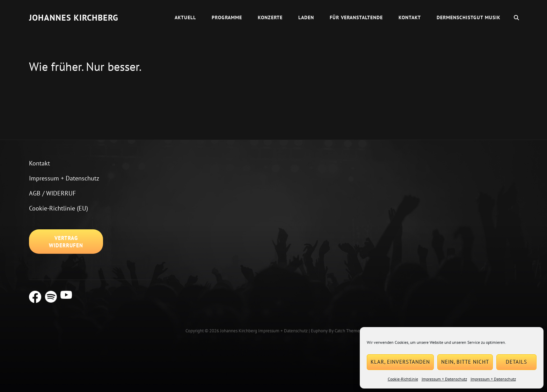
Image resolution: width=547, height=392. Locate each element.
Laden (306, 17)
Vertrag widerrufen (66, 242)
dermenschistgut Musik (469, 17)
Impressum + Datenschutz (444, 379)
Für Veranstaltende (356, 17)
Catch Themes (348, 331)
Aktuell (185, 17)
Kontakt (410, 17)
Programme (227, 17)
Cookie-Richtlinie (403, 379)
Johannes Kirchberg (74, 18)
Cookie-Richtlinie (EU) (59, 208)
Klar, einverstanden (400, 362)
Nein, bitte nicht (465, 362)
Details (516, 362)
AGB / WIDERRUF (52, 193)
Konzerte (270, 17)
